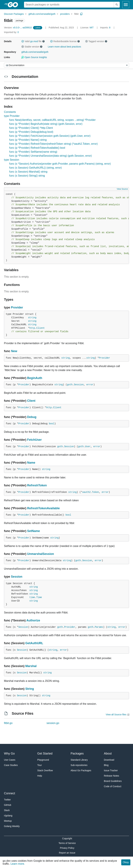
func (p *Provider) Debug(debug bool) (31, 132)
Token (95, 492)
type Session (12, 160)
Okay (126, 862)
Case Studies (11, 765)
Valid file (33, 41)
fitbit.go (8, 723)
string (32, 318)
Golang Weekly (12, 826)
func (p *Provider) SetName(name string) (33, 152)
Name (31, 463)
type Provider (12, 116)
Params (99, 627)
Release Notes (111, 776)
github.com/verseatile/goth (42, 14)
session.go (53, 723)
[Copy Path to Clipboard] (81, 14)
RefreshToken (37, 485)
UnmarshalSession (41, 554)
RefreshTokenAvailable (43, 508)
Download (109, 760)
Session (79, 385)
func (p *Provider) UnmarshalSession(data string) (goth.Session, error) (51, 156)
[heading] (14, 5)
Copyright (67, 838)
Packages (77, 754)
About (108, 754)
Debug (32, 417)
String (30, 689)
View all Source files (116, 715)
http (32, 328)
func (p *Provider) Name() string (28, 140)
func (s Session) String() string (27, 176)
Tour (39, 765)
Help (40, 776)
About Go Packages (81, 770)
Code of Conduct (113, 786)
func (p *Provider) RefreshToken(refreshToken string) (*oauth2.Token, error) (53, 144)
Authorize (33, 620)
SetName (33, 531)
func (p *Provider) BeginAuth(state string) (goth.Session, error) (46, 124)
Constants (10, 112)
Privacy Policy (67, 848)
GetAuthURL (34, 643)
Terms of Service (67, 843)
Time (39, 597)
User (88, 447)
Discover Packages (14, 14)
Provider (17, 307)
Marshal (31, 666)
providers (65, 14)
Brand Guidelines (113, 781)
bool (52, 424)
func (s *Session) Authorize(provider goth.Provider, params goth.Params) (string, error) (60, 164)
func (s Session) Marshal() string (28, 172)
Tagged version (96, 41)
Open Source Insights (34, 57)
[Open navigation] (126, 5)
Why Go (9, 754)
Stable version (32, 47)
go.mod (34, 41)
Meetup (8, 821)
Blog (106, 765)
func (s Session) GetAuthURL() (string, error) (35, 168)
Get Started (45, 754)
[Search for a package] (69, 5)
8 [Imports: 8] (106, 28)
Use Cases (10, 760)
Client (41, 328)
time (32, 597)
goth (70, 385)
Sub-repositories (79, 765)
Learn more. (18, 864)
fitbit (76, 14)
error (90, 385)
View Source (122, 189)
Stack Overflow (45, 770)
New (14, 351)
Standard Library (79, 760)
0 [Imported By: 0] (11, 32)
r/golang (8, 816)
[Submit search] (117, 5)
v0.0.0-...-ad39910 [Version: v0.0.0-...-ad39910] (18, 28)
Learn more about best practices (64, 47)
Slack (7, 810)
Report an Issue (67, 853)
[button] (23, 41)
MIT (92, 28)
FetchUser (34, 440)
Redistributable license (65, 41)
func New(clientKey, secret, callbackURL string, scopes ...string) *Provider (52, 120)
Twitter (7, 800)
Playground (43, 760)
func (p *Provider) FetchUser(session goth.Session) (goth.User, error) (50, 136)
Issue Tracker (111, 770)
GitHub (8, 805)
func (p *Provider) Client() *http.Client (31, 128)
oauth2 (86, 492)
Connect (10, 793)
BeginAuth (35, 378)
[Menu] (66, 65)
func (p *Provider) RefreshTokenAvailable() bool (37, 148)
